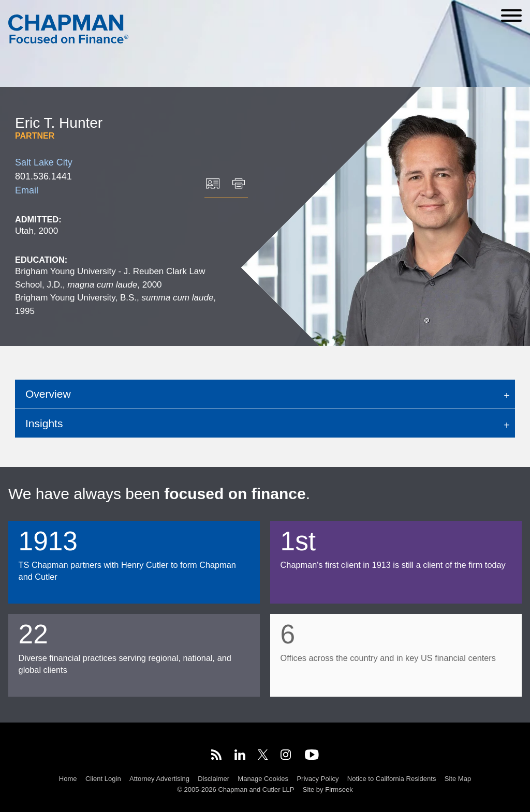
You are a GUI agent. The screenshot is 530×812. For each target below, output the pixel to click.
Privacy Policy (318, 779)
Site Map (458, 779)
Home (68, 779)
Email (27, 190)
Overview (48, 394)
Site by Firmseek (328, 790)
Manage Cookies (263, 779)
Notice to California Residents (392, 779)
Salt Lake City (44, 162)
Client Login (103, 779)
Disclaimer (214, 779)
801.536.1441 (43, 176)
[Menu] (511, 16)
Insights (44, 423)
